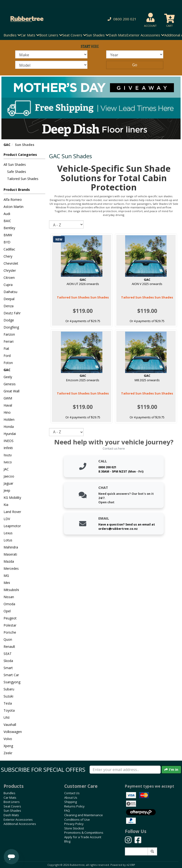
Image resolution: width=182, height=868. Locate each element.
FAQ (67, 811)
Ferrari (9, 341)
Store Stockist (74, 828)
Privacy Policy (74, 824)
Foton (8, 363)
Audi (7, 214)
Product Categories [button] (20, 155)
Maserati (10, 554)
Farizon (9, 334)
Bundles (9, 793)
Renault (9, 647)
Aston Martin (14, 207)
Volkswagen (13, 732)
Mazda (9, 561)
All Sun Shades (15, 164)
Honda (9, 427)
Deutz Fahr (12, 313)
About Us (71, 798)
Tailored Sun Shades (23, 179)
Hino (7, 412)
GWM (8, 398)
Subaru (9, 689)
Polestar (10, 625)
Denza (9, 306)
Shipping (71, 802)
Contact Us (72, 793)
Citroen (9, 278)
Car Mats (10, 798)
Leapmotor (12, 526)
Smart (8, 668)
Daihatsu (10, 292)
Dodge (9, 320)
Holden (9, 419)
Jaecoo (9, 476)
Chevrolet (11, 263)
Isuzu (8, 455)
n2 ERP (131, 865)
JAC (6, 469)
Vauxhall (10, 725)
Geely (8, 377)
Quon (8, 639)
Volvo (8, 739)
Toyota (9, 710)
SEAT (8, 654)
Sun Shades (12, 811)
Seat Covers (12, 806)
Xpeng (8, 746)
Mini (7, 583)
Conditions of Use (77, 820)
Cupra (8, 285)
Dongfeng (11, 327)
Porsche (10, 632)
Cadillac (9, 249)
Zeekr (8, 753)
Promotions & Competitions (84, 833)
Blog (67, 841)
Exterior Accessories (18, 820)
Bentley (9, 228)
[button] (121, 19)
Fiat (6, 349)
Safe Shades (17, 172)
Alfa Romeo (13, 199)
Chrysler (10, 270)
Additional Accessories (20, 824)
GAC (7, 145)
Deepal (9, 299)
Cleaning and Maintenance (84, 815)
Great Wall (11, 391)
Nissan (9, 597)
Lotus (8, 540)
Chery (8, 256)
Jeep (7, 490)
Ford (7, 356)
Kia (6, 505)
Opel (7, 611)
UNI (7, 717)
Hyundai (10, 434)
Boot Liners (12, 802)
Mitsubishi (11, 590)
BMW (8, 235)
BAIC (7, 221)
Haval (8, 405)
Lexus (8, 533)
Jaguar (8, 483)
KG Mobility (12, 498)
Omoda (9, 604)
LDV (7, 519)
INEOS (9, 441)
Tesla (8, 703)
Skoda (8, 661)
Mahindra (11, 547)
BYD (7, 242)
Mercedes (11, 568)
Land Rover (12, 512)
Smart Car (11, 675)
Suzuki (8, 696)
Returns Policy (74, 806)
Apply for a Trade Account (83, 837)
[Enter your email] (125, 770)
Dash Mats (118, 35)
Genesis (10, 384)
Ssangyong (12, 682)
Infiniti (8, 448)
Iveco (8, 462)
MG (6, 576)
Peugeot (10, 618)
